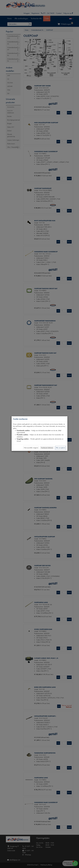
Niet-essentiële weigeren (31, 448)
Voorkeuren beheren (47, 448)
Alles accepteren (61, 448)
